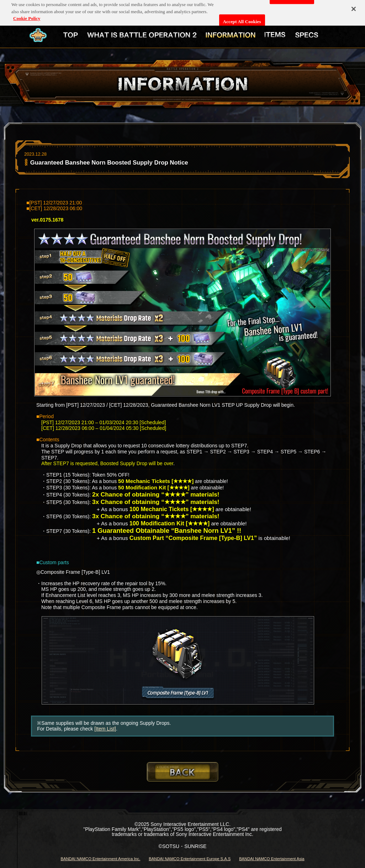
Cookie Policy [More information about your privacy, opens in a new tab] (27, 16)
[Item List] (105, 729)
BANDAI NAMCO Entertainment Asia (272, 859)
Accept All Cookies (242, 19)
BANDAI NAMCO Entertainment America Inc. (100, 859)
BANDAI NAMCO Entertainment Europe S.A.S (190, 859)
